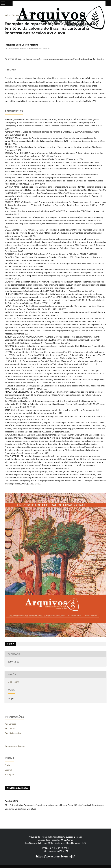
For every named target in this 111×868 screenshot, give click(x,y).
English (8, 765)
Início (8, 15)
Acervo (17, 15)
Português (9, 774)
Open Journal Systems (15, 746)
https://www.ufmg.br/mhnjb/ (55, 856)
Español (8, 770)
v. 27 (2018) (29, 15)
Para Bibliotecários (13, 733)
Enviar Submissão (17, 788)
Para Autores (10, 728)
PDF (11, 644)
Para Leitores (10, 724)
